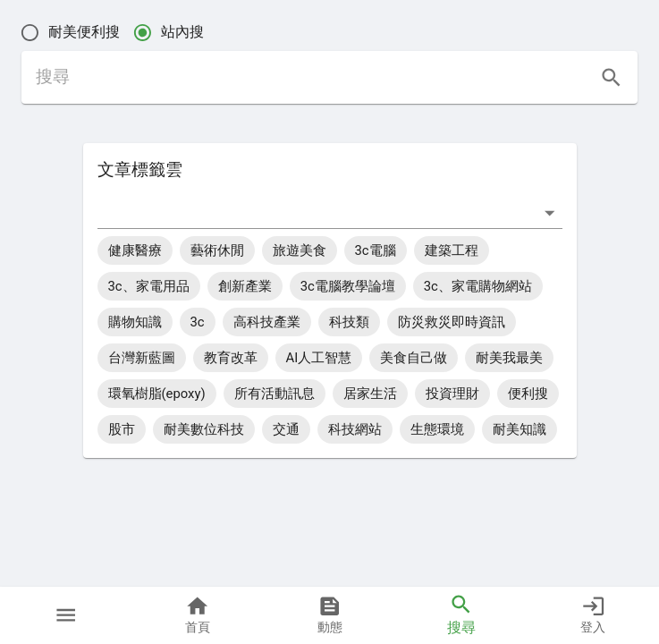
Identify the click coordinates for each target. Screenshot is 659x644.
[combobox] (317, 212)
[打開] (549, 212)
